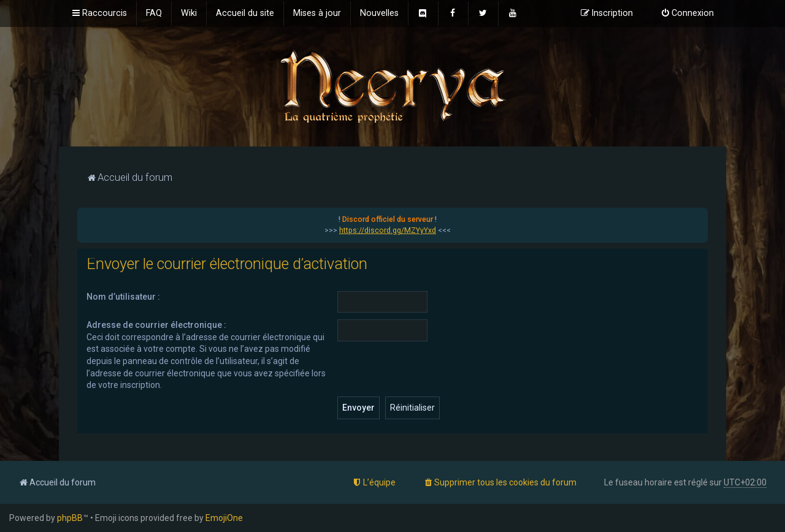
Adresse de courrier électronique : (156, 325)
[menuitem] (154, 13)
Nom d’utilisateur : (123, 297)
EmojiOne (224, 518)
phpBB (70, 518)
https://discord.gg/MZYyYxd (388, 230)
